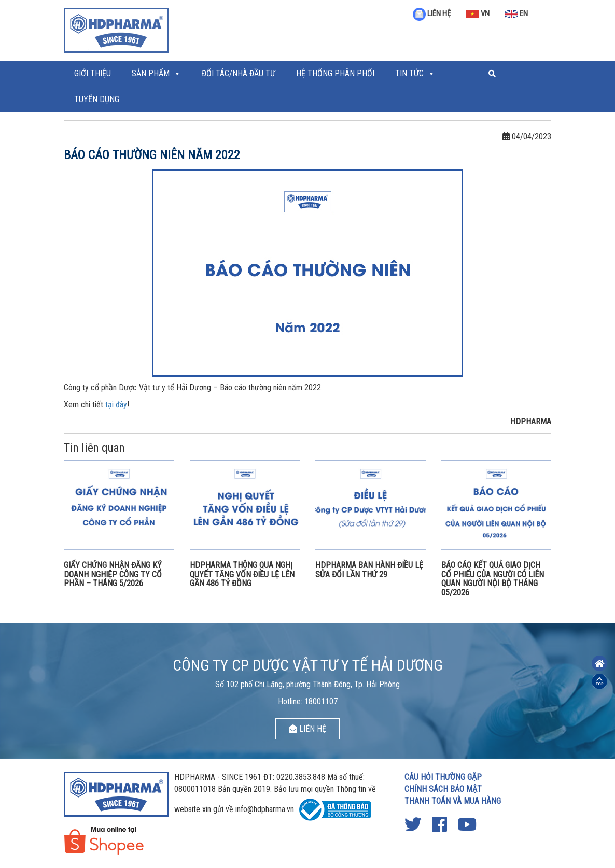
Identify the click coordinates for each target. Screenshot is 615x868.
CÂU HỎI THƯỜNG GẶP (443, 777)
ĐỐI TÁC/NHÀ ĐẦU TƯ (239, 73)
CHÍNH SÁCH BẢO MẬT (443, 789)
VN (478, 13)
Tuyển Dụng (97, 99)
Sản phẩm (151, 73)
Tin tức (409, 73)
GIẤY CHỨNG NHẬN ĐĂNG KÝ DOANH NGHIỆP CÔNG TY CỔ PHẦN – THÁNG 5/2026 (113, 574)
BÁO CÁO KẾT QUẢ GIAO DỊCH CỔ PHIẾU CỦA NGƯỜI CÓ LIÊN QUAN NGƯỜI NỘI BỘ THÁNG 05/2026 (493, 579)
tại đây (116, 404)
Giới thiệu (93, 73)
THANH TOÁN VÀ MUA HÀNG (453, 801)
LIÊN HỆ (432, 13)
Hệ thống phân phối (335, 73)
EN (516, 13)
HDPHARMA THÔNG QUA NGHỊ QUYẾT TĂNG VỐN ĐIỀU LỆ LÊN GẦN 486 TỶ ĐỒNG (242, 574)
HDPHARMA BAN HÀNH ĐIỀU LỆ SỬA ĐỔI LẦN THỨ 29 (369, 570)
